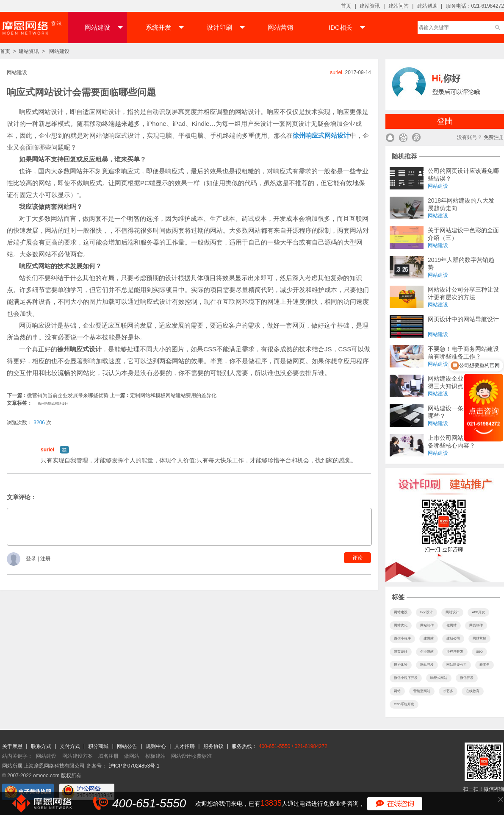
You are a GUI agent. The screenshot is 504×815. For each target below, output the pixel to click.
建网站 (429, 638)
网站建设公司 (457, 665)
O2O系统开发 (404, 704)
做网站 (451, 625)
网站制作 (427, 625)
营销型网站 (422, 691)
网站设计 (452, 612)
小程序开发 (455, 652)
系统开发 (165, 28)
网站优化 (401, 625)
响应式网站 (439, 678)
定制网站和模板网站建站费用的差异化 (173, 395)
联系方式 (42, 746)
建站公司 (453, 638)
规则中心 (156, 746)
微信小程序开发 (406, 678)
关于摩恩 (13, 746)
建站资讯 (370, 6)
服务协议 (214, 746)
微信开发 (467, 678)
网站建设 (104, 28)
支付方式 (71, 746)
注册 (45, 559)
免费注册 (494, 137)
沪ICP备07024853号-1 (134, 766)
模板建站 (155, 756)
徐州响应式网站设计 (53, 404)
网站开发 (427, 665)
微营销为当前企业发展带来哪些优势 (68, 395)
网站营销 (280, 27)
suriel (47, 450)
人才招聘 (185, 746)
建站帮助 (427, 6)
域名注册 (108, 756)
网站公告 (128, 746)
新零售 (485, 665)
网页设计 (401, 652)
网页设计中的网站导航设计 (463, 319)
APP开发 (478, 612)
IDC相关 (347, 28)
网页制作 (476, 625)
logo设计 (426, 612)
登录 (32, 559)
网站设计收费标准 (191, 756)
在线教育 (473, 691)
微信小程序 (402, 638)
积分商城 (98, 746)
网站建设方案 (78, 756)
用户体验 (401, 665)
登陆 (445, 121)
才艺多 (448, 691)
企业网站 (427, 652)
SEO (479, 652)
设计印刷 (226, 28)
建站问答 (399, 6)
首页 (346, 6)
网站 (397, 691)
